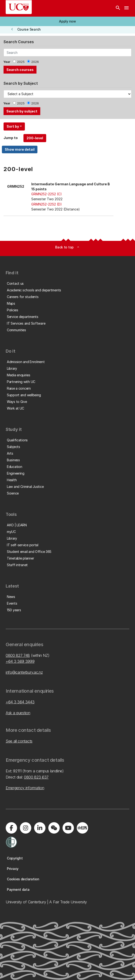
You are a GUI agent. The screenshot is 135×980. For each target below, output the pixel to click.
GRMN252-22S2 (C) (47, 194)
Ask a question (18, 713)
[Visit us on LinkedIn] (40, 828)
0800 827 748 (18, 655)
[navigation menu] (126, 8)
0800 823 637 (36, 777)
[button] (67, 21)
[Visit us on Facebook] (11, 828)
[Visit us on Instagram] (26, 828)
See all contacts (19, 741)
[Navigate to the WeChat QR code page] (54, 828)
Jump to (11, 138)
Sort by (13, 126)
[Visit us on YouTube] (68, 828)
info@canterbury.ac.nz (24, 672)
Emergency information (25, 788)
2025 (21, 62)
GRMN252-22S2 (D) (47, 204)
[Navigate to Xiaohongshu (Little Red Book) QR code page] (82, 828)
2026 (35, 62)
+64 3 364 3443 (20, 702)
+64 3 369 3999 (20, 661)
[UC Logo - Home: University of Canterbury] (19, 7)
